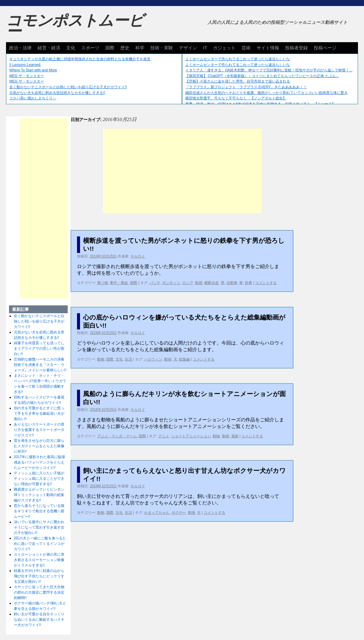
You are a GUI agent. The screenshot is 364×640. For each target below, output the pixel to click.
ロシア (188, 283)
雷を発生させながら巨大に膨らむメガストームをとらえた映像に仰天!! (39, 446)
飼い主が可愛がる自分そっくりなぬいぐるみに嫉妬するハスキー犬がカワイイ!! (39, 620)
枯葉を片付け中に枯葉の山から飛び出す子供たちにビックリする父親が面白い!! (39, 576)
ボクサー (179, 513)
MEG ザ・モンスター (27, 76)
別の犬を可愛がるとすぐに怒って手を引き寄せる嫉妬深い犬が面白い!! (39, 414)
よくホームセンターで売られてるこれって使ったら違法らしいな (238, 59)
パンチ (155, 283)
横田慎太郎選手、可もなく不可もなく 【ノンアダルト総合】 (236, 98)
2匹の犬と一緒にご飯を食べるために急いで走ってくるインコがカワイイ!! (40, 544)
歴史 (125, 48)
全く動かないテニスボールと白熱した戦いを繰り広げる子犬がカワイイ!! (68, 87)
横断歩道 (211, 283)
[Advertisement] (182, 171)
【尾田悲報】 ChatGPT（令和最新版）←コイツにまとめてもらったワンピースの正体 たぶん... (262, 76)
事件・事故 (119, 283)
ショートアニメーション (191, 436)
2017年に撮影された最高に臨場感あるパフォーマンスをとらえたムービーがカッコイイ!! (40, 462)
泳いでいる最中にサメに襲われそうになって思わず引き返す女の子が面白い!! (39, 527)
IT (205, 48)
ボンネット (171, 283)
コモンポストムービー (75, 26)
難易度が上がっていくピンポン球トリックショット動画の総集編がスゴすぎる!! (39, 495)
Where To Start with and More (33, 70)
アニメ (164, 436)
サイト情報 (268, 48)
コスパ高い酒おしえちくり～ (33, 98)
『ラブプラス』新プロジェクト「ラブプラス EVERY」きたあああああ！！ (246, 87)
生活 (128, 359)
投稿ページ (325, 48)
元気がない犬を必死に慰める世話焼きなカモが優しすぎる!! (57, 93)
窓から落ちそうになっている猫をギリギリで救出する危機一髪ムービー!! (39, 511)
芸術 (246, 48)
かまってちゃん (157, 513)
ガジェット (224, 48)
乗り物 (103, 283)
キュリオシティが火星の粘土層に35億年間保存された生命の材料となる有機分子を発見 (80, 59)
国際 (110, 48)
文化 (71, 48)
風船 (235, 436)
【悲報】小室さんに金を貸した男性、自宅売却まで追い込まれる (238, 81)
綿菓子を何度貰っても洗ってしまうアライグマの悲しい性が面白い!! (39, 348)
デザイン (188, 48)
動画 (199, 283)
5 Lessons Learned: (25, 65)
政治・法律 (20, 48)
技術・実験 (162, 48)
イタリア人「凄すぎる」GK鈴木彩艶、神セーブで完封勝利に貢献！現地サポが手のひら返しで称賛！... (269, 70)
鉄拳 (248, 283)
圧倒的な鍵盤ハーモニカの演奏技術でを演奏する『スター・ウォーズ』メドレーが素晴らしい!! (40, 365)
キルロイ (138, 256)
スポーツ (90, 48)
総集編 (184, 359)
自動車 (232, 283)
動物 (101, 359)
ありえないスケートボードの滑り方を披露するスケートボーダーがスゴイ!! (39, 430)
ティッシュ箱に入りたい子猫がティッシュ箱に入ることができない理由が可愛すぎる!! (39, 479)
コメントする (266, 283)
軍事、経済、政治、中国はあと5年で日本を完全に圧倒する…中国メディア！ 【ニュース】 (260, 104)
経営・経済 (49, 48)
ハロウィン (153, 359)
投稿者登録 (296, 48)
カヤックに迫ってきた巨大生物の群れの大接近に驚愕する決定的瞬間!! (39, 592)
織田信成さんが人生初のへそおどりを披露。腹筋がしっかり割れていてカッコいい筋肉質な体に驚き (267, 93)
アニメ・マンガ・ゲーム (117, 436)
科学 (140, 48)
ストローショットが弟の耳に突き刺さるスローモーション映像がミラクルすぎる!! (39, 560)
